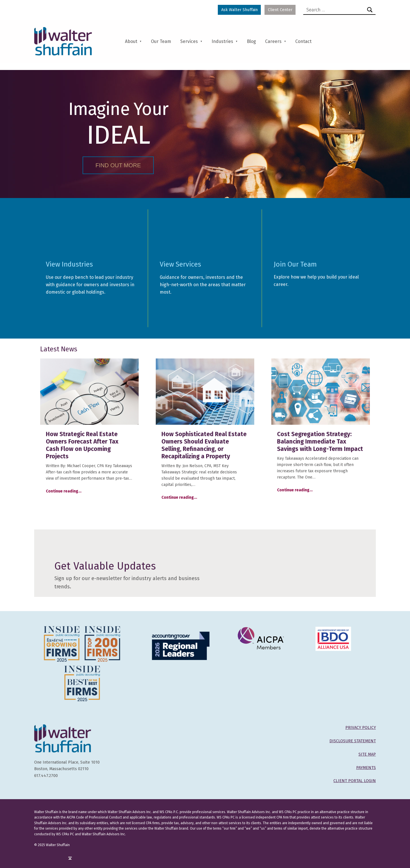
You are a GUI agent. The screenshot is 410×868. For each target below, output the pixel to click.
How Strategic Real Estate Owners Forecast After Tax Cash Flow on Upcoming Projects (82, 445)
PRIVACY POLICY (361, 727)
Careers (273, 41)
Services (189, 41)
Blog (251, 41)
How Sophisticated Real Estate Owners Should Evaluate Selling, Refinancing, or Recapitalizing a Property (204, 445)
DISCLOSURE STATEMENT (353, 741)
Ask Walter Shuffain (239, 10)
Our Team (161, 41)
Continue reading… (64, 491)
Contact (303, 41)
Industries (222, 41)
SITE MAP (367, 754)
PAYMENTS (366, 768)
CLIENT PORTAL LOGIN (355, 781)
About (131, 41)
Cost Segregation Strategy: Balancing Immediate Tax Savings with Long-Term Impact (320, 442)
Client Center (280, 10)
